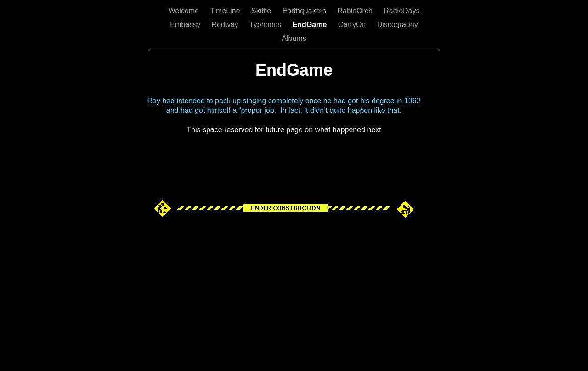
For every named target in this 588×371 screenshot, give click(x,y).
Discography (398, 25)
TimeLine (226, 11)
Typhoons (266, 25)
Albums (294, 38)
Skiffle (262, 11)
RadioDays (401, 11)
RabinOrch (356, 11)
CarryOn (353, 25)
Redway (226, 25)
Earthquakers (305, 11)
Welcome (184, 11)
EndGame (311, 25)
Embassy (186, 25)
